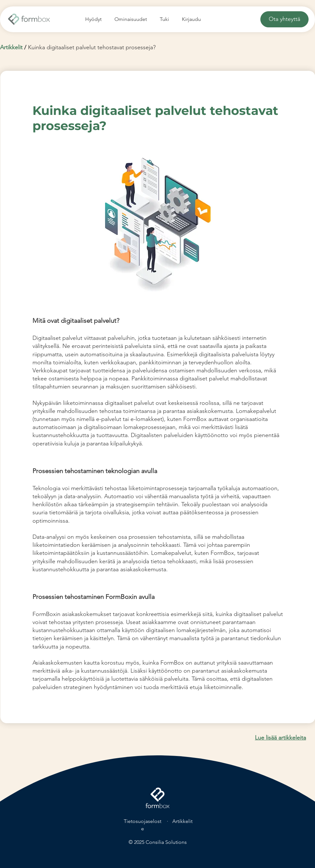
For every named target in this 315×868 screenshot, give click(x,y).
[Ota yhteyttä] (284, 19)
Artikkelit (11, 47)
